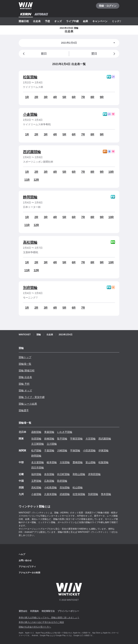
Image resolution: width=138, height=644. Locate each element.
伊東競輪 (103, 450)
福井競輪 (36, 474)
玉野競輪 (36, 481)
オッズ (58, 21)
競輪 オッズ (25, 390)
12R (36, 180)
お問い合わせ (25, 560)
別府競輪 (30, 288)
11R (27, 180)
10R (111, 172)
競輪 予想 (24, 384)
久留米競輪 (50, 494)
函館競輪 (36, 432)
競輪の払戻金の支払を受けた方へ (35, 627)
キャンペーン (100, 21)
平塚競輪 (75, 450)
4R (55, 97)
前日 (34, 54)
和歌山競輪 (79, 474)
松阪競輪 (30, 77)
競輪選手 (24, 410)
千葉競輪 (49, 450)
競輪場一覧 (25, 364)
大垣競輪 (65, 462)
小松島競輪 (50, 487)
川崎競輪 (62, 450)
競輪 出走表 (25, 377)
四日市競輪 (38, 468)
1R (27, 97)
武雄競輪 (65, 494)
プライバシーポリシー (68, 611)
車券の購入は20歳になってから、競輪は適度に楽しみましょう (49, 618)
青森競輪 (49, 432)
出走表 (37, 21)
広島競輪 (49, 481)
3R (46, 97)
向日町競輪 (63, 474)
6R (74, 97)
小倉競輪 (30, 114)
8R (92, 97)
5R (64, 97)
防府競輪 (62, 481)
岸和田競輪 (94, 474)
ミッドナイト (119, 21)
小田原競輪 (89, 450)
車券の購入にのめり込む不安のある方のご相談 (41, 622)
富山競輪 (91, 462)
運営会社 (23, 611)
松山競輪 (78, 487)
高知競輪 (65, 487)
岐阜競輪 (52, 462)
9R (102, 97)
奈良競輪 (49, 474)
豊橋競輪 (78, 462)
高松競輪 (30, 242)
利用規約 (34, 611)
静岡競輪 (30, 197)
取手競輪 (62, 439)
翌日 (104, 54)
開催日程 (24, 21)
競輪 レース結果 (28, 404)
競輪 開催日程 (27, 371)
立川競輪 (52, 444)
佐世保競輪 (79, 494)
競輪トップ (25, 357)
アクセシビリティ (27, 567)
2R (36, 97)
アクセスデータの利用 (29, 573)
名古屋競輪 (38, 462)
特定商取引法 (48, 611)
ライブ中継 (72, 21)
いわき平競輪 (65, 432)
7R (83, 97)
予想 (47, 21)
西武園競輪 (32, 152)
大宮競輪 (91, 439)
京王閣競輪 (38, 444)
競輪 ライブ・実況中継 (32, 397)
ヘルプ (22, 554)
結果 (86, 21)
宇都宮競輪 (76, 439)
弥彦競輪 (36, 439)
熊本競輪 (106, 494)
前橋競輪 (49, 439)
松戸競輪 (36, 450)
